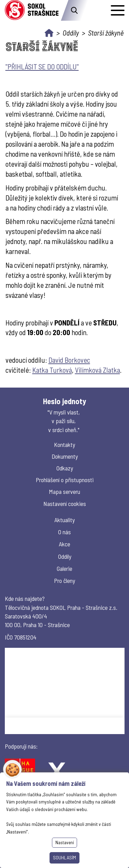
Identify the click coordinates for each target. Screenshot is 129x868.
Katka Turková (52, 370)
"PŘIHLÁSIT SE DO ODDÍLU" (42, 66)
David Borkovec (69, 360)
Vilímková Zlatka (98, 370)
